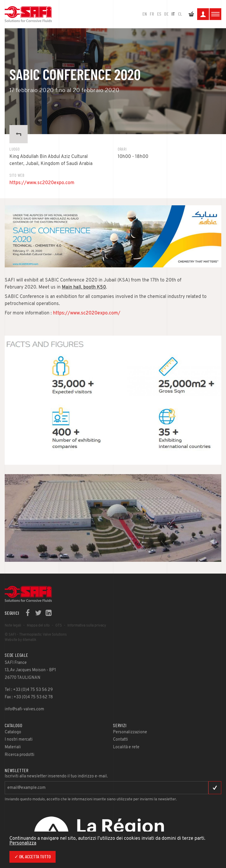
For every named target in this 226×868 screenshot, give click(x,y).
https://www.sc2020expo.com (42, 183)
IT (173, 14)
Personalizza (23, 843)
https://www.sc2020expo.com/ (87, 313)
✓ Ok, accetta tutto (33, 857)
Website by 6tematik (20, 640)
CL (180, 14)
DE (166, 14)
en (145, 14)
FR (152, 14)
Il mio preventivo (191, 15)
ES (159, 14)
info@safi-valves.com (24, 709)
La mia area (203, 15)
